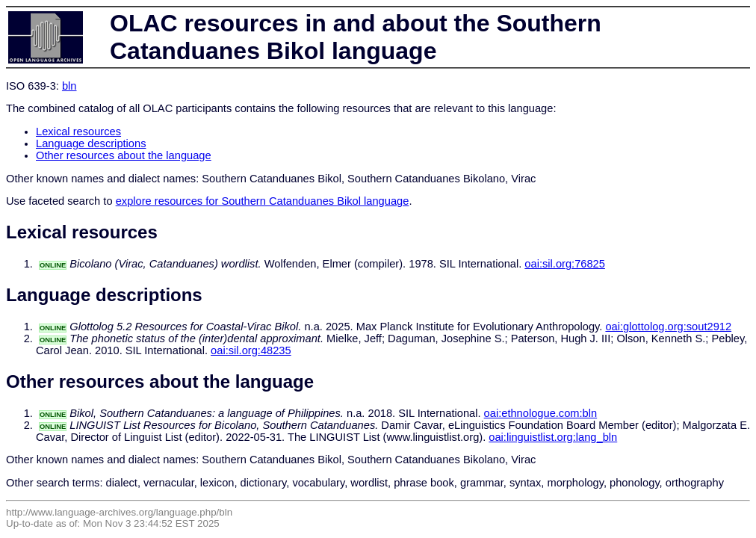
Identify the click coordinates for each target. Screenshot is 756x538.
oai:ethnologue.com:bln (541, 413)
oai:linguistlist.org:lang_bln (553, 437)
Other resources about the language (124, 155)
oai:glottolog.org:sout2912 (668, 327)
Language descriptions (91, 143)
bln (69, 86)
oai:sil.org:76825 (565, 264)
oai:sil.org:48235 (251, 350)
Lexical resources (78, 132)
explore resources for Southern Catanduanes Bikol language (263, 201)
